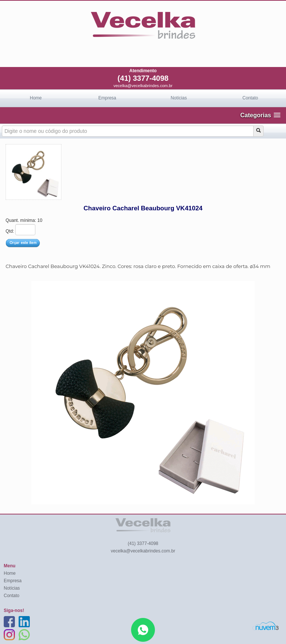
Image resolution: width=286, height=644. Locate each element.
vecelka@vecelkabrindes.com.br (143, 86)
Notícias (179, 98)
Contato (250, 98)
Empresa (107, 98)
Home (36, 98)
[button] (260, 115)
